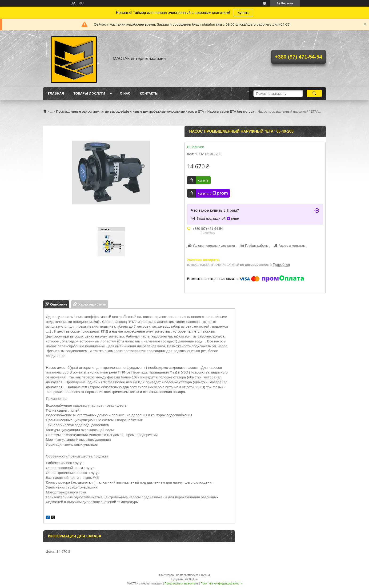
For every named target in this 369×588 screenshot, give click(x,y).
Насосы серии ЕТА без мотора (231, 111)
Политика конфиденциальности (221, 584)
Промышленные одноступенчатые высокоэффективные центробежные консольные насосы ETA (130, 111)
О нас (125, 93)
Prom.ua (205, 575)
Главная (56, 93)
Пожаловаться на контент (181, 584)
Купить (243, 13)
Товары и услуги (89, 93)
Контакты (149, 93)
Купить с (213, 193)
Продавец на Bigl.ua (184, 579)
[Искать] (314, 93)
